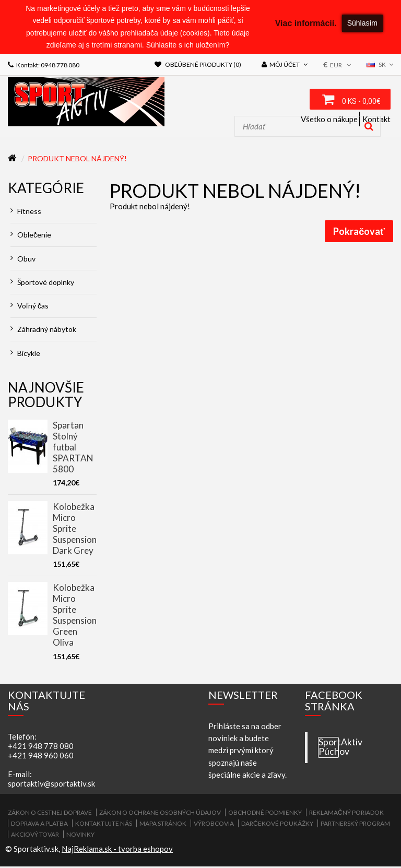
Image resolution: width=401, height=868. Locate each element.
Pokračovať (359, 233)
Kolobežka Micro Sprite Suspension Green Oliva (75, 616)
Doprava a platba (39, 825)
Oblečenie (31, 236)
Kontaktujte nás (104, 825)
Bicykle (25, 354)
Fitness (26, 213)
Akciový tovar (35, 836)
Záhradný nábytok (43, 331)
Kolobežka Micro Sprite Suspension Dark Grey (75, 530)
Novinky (80, 836)
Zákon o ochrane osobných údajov (160, 814)
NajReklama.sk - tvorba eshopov (117, 850)
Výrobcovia (214, 825)
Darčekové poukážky (277, 825)
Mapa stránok (163, 825)
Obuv (23, 260)
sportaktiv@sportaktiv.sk (51, 785)
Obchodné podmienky (265, 814)
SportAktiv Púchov (329, 748)
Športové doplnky (42, 284)
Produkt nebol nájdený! (77, 160)
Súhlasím (362, 23)
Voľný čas (30, 307)
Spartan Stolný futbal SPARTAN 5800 (73, 449)
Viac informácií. (306, 23)
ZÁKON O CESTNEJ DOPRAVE (50, 814)
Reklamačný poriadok (346, 814)
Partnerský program (355, 825)
